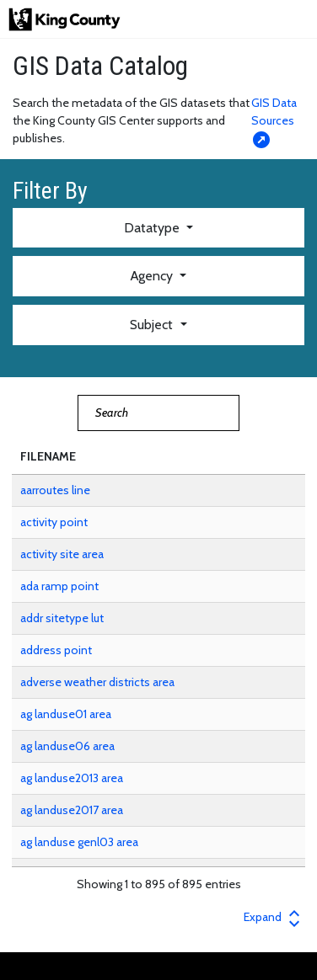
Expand (274, 917)
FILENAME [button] (48, 456)
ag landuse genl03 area (79, 842)
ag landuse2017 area (72, 810)
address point (56, 650)
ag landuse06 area (67, 746)
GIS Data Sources (274, 120)
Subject (153, 325)
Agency (153, 276)
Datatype (153, 228)
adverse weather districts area (97, 682)
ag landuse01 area (66, 714)
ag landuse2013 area (72, 778)
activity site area (62, 554)
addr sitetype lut (62, 618)
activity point (54, 522)
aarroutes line (55, 490)
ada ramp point (59, 586)
